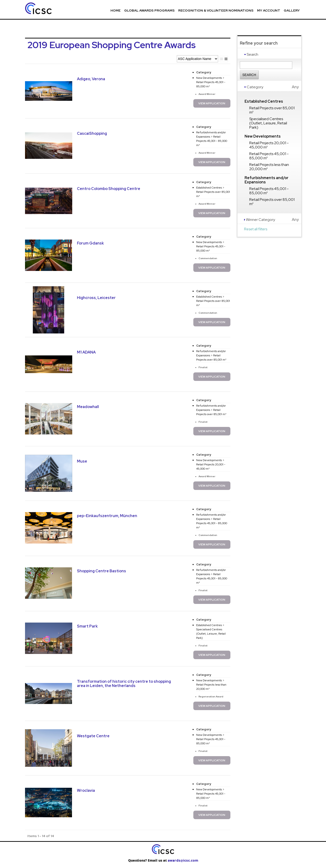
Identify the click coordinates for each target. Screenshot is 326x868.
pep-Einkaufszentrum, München (107, 516)
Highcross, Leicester (96, 298)
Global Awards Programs (149, 10)
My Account (269, 10)
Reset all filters (256, 229)
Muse (82, 461)
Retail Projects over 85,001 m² (272, 110)
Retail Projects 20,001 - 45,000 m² (269, 145)
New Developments (263, 136)
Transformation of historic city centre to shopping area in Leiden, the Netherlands (124, 684)
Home (116, 10)
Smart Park (87, 626)
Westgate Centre (93, 736)
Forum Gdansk (90, 243)
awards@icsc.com (183, 860)
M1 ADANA (86, 352)
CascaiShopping (92, 133)
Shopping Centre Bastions (102, 571)
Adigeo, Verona (91, 79)
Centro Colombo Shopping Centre (109, 189)
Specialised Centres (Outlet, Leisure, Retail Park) (268, 123)
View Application (212, 103)
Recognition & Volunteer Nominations (216, 10)
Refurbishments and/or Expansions (267, 180)
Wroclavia (86, 790)
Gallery (292, 10)
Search (249, 75)
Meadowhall (88, 407)
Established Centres (264, 101)
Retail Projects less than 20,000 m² (269, 167)
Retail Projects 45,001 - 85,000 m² (269, 156)
